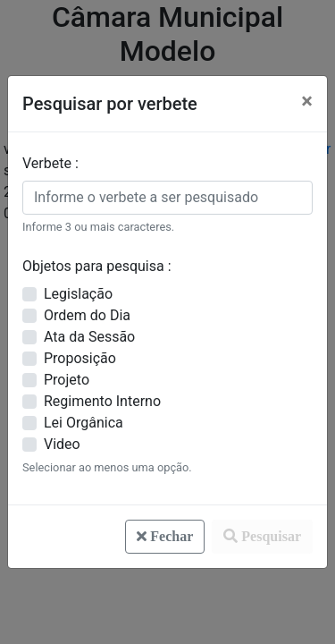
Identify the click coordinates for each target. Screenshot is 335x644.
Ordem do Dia (87, 315)
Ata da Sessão (89, 337)
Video (62, 444)
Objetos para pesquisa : (97, 266)
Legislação (78, 294)
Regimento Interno (102, 401)
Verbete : (50, 163)
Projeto (67, 380)
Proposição (80, 358)
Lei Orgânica (84, 423)
